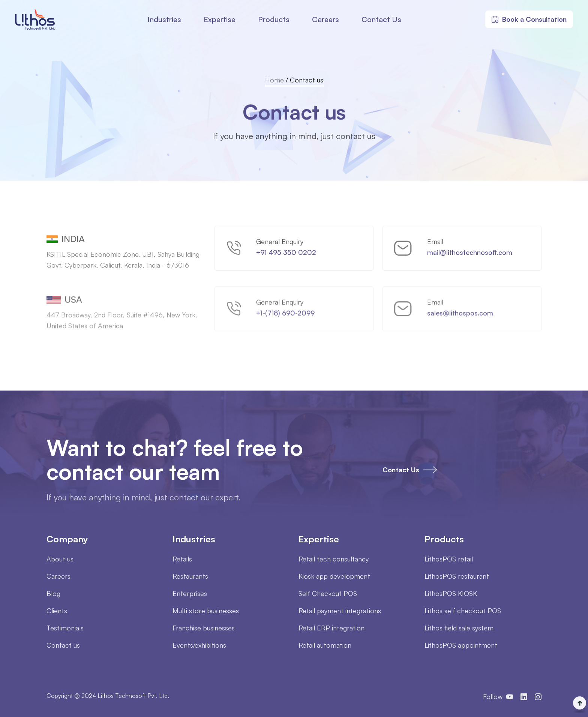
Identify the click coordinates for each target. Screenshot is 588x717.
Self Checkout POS (328, 593)
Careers (325, 19)
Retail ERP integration (331, 628)
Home (274, 80)
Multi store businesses (206, 611)
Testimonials (65, 628)
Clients (57, 611)
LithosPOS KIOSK (451, 593)
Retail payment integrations (340, 611)
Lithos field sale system (459, 628)
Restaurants (190, 576)
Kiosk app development (334, 576)
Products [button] (274, 19)
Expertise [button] (220, 19)
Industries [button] (164, 19)
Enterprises (190, 593)
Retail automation (325, 645)
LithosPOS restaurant (457, 576)
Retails (182, 559)
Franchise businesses (204, 628)
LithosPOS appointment (461, 645)
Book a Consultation (529, 19)
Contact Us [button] (381, 19)
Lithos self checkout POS (463, 611)
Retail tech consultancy (334, 559)
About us (60, 559)
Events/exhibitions (199, 645)
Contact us (63, 645)
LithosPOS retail (449, 559)
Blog (53, 593)
